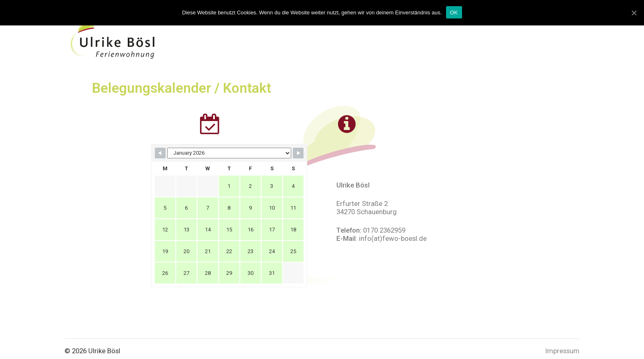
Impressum (562, 351)
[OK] (634, 13)
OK (454, 13)
